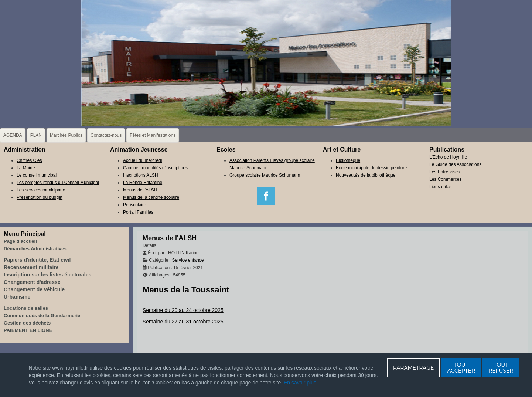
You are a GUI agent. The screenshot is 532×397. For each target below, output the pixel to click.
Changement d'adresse (32, 282)
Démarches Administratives (35, 249)
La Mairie (26, 168)
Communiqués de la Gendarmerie (42, 315)
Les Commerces (445, 179)
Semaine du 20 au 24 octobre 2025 (183, 310)
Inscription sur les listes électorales (47, 275)
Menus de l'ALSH (140, 190)
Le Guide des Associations (455, 164)
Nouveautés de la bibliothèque (366, 175)
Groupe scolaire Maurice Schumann (265, 175)
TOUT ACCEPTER (461, 368)
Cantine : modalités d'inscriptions (155, 168)
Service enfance (188, 260)
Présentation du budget (40, 197)
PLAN (36, 135)
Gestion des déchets (27, 323)
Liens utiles (440, 187)
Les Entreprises (445, 172)
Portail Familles (138, 212)
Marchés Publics (66, 135)
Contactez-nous (106, 135)
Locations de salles (26, 308)
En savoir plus (300, 383)
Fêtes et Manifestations (153, 135)
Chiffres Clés (29, 160)
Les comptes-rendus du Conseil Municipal (58, 183)
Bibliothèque (348, 160)
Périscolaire (135, 205)
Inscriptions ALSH (141, 175)
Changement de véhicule (34, 289)
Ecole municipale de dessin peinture (371, 168)
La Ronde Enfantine (143, 183)
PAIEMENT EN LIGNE (28, 330)
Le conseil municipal (37, 175)
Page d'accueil (20, 241)
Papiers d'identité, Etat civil (37, 260)
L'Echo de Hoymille (448, 157)
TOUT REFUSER (501, 368)
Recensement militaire (31, 267)
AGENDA (13, 135)
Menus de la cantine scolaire (151, 197)
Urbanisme (17, 297)
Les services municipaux (41, 190)
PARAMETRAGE (414, 368)
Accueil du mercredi (142, 160)
